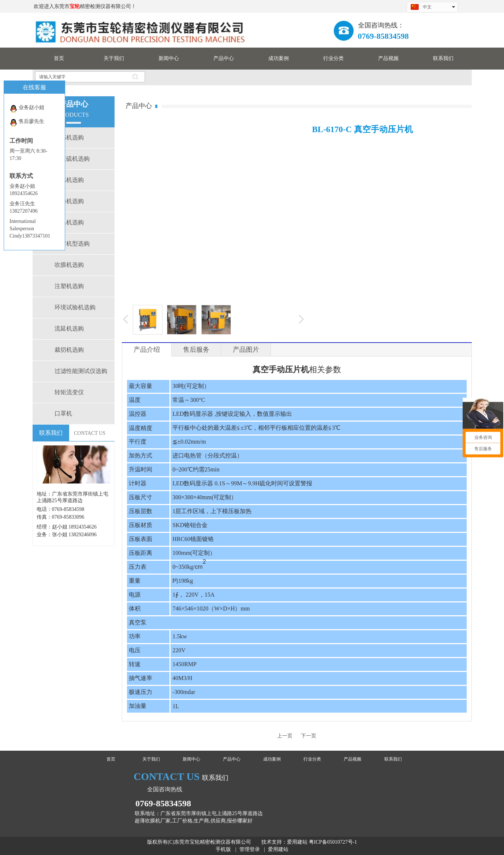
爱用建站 (297, 842)
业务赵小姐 (27, 109)
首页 (111, 759)
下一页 (309, 736)
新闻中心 (191, 759)
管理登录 (250, 849)
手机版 (223, 849)
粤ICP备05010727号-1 (333, 842)
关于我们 (151, 759)
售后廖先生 (27, 122)
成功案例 (272, 759)
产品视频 (352, 759)
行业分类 (312, 759)
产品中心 (232, 759)
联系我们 (393, 759)
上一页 (285, 736)
